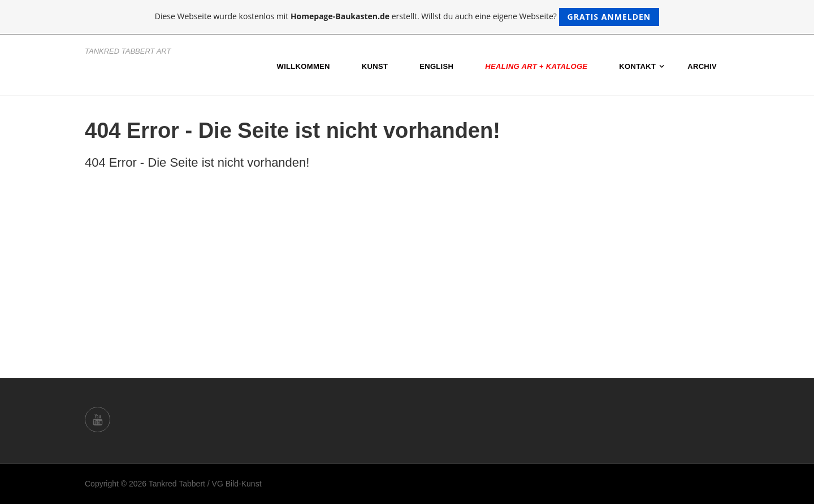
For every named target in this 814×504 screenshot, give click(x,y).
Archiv (702, 66)
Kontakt (637, 66)
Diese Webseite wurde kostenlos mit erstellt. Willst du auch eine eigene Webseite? (407, 17)
